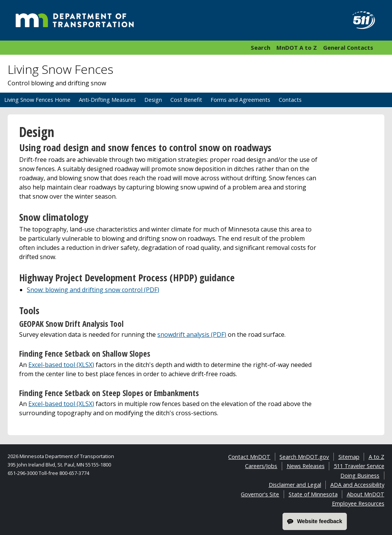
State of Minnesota (313, 494)
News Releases (306, 466)
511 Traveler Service (359, 466)
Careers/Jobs (261, 466)
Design (153, 100)
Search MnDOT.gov (304, 457)
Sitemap (349, 457)
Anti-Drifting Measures (107, 100)
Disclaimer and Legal (295, 485)
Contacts (290, 100)
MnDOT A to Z (297, 47)
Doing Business (360, 475)
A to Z (376, 457)
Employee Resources (358, 503)
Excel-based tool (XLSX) (61, 365)
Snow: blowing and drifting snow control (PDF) (93, 290)
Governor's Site (260, 494)
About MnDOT (366, 494)
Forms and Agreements (240, 100)
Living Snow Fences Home (37, 100)
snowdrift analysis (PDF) (192, 334)
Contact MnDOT (249, 457)
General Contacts (348, 47)
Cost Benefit (186, 100)
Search (261, 47)
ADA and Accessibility (357, 485)
